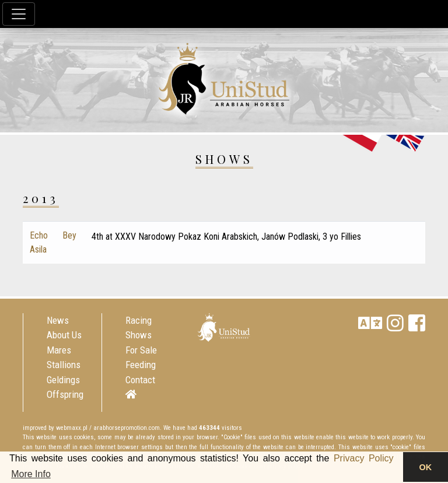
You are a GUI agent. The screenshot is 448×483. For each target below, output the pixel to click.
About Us (64, 335)
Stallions (64, 365)
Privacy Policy (364, 458)
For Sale (141, 350)
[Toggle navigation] (19, 14)
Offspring (65, 394)
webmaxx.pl (72, 428)
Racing (139, 320)
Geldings (63, 380)
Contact (140, 380)
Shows (139, 335)
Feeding (141, 365)
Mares (59, 350)
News (58, 320)
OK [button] (426, 467)
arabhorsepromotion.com (127, 428)
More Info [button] (31, 474)
